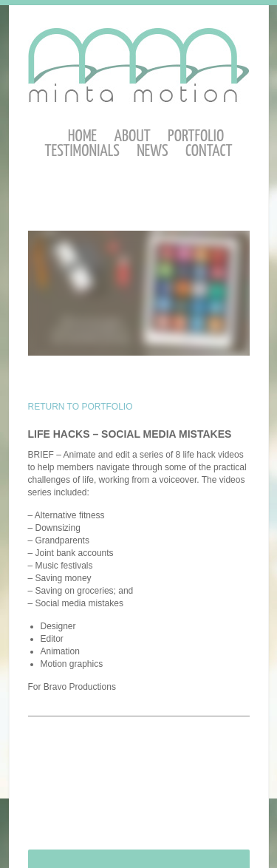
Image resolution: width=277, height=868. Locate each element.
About (132, 136)
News (152, 151)
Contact (209, 151)
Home (82, 136)
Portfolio (196, 136)
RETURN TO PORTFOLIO (81, 407)
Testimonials (82, 151)
